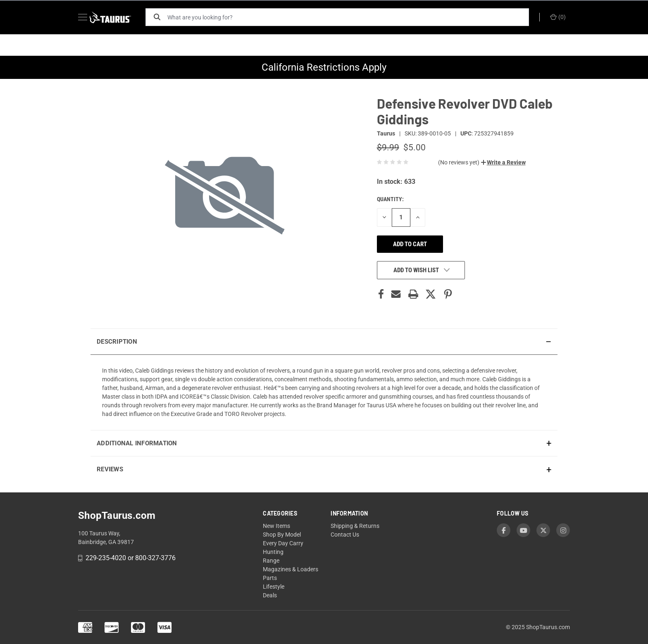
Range (271, 561)
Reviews (110, 469)
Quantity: (390, 199)
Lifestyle (274, 587)
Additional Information (137, 443)
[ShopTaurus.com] (118, 17)
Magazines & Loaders (291, 569)
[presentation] (324, 392)
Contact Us (345, 535)
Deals (270, 595)
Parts (270, 578)
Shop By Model (282, 535)
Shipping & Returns (355, 526)
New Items (276, 526)
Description (117, 342)
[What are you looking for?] (351, 17)
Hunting (273, 552)
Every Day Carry (283, 543)
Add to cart (410, 244)
